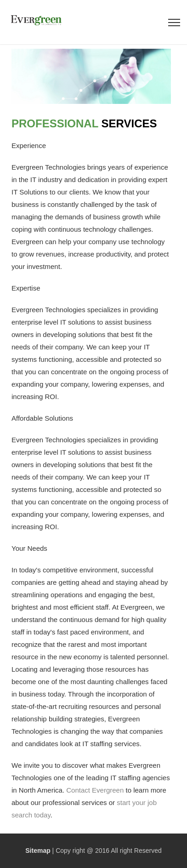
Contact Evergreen (95, 790)
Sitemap (38, 851)
